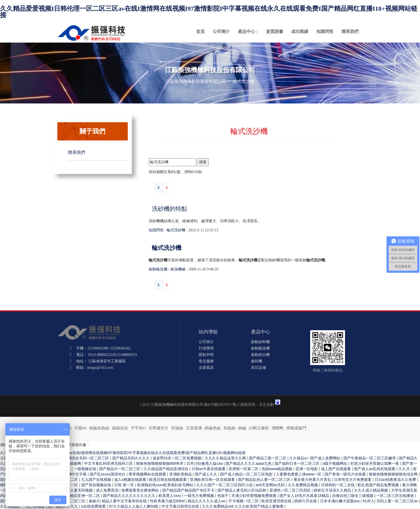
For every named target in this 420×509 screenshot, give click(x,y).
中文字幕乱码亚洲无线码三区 (109, 463)
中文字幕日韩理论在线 (181, 506)
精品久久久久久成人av (207, 501)
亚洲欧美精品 (181, 474)
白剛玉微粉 (259, 428)
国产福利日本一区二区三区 (298, 463)
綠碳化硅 (120, 428)
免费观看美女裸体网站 (141, 490)
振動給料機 (260, 342)
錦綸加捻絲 (99, 428)
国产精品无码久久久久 (132, 458)
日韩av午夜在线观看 (209, 469)
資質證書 (275, 31)
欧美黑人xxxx (170, 496)
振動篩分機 (260, 355)
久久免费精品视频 (303, 485)
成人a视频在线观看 (131, 480)
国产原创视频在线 (97, 485)
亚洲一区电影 (307, 469)
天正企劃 (267, 405)
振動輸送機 (158, 269)
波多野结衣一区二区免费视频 (178, 458)
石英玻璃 (194, 428)
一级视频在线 (85, 469)
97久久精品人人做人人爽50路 (134, 506)
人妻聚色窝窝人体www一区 (299, 474)
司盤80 (80, 428)
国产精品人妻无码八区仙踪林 (242, 490)
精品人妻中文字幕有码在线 (125, 501)
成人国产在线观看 (336, 469)
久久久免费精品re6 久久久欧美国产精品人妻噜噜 (243, 506)
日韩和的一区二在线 (338, 485)
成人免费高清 (108, 490)
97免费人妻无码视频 (76, 490)
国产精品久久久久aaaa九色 (249, 463)
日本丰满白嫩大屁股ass (340, 501)
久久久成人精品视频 (372, 490)
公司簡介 (221, 31)
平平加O (138, 428)
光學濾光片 (158, 428)
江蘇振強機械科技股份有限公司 (196, 81)
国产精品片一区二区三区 (120, 469)
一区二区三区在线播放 (396, 496)
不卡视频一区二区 (244, 501)
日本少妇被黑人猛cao (205, 463)
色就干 (223, 496)
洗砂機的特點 (170, 209)
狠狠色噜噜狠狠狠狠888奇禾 (160, 463)
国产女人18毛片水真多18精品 (305, 496)
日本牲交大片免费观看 (353, 480)
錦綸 (242, 428)
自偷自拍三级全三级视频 (353, 496)
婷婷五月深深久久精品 (333, 490)
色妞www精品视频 (277, 469)
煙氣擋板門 (296, 428)
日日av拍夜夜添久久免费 (396, 480)
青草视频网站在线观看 (148, 474)
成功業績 (300, 31)
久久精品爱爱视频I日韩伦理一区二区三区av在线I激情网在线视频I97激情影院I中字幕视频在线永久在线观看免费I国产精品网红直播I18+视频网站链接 (209, 12)
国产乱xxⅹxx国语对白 (108, 474)
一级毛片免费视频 (200, 496)
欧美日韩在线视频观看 (168, 480)
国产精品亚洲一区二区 (82, 496)
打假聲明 (206, 348)
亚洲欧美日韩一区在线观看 (213, 480)
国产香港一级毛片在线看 (346, 474)
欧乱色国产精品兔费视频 (379, 485)
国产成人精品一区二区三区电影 (247, 474)
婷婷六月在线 (306, 501)
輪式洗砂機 (176, 230)
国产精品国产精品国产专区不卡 (189, 490)
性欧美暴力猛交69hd (168, 501)
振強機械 (178, 269)
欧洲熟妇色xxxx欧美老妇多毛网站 (166, 485)
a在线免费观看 (94, 506)
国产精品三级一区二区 (268, 458)
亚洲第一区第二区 (244, 469)
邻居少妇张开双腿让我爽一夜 (375, 463)
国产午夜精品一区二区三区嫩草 (370, 458)
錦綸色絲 (213, 428)
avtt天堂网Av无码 (271, 485)
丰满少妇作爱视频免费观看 (254, 496)
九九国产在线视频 (97, 480)
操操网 (76, 463)
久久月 (405, 469)
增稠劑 (278, 428)
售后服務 (206, 361)
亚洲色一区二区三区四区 (291, 490)
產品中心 (246, 31)
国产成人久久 (207, 474)
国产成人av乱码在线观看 (375, 469)
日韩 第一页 (125, 485)
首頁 (200, 31)
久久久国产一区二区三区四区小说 (225, 485)
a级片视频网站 (335, 463)
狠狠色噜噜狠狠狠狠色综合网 (394, 474)
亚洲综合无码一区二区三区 (87, 458)
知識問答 (325, 31)
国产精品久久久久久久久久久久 (130, 496)
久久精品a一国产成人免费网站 (315, 458)
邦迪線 (177, 428)
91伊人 (369, 501)
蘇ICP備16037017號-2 (222, 405)
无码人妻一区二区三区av (398, 501)
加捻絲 (229, 428)
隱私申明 (206, 355)
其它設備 (258, 368)
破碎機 (257, 361)
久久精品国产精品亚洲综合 (167, 469)
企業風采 (206, 368)
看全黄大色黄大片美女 (313, 480)
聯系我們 (350, 31)
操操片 (94, 501)
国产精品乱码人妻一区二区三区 (265, 480)
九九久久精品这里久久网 (226, 458)
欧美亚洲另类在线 (277, 501)
